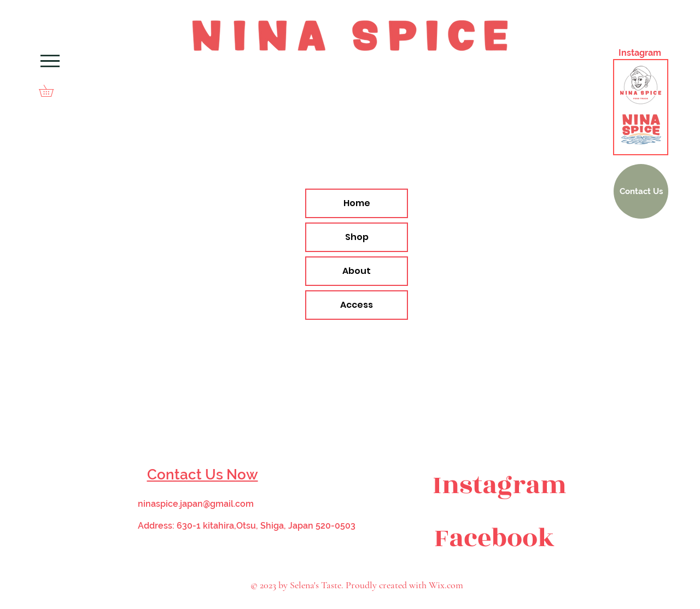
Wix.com (446, 585)
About (357, 271)
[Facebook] (494, 538)
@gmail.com (228, 504)
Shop (357, 237)
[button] (52, 91)
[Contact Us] (641, 191)
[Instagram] (500, 485)
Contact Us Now (203, 475)
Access (357, 305)
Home (357, 203)
